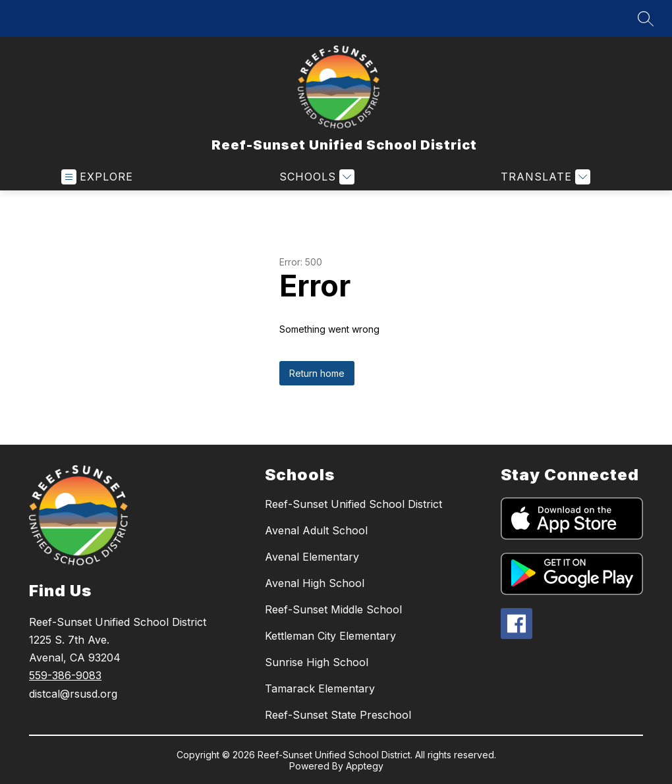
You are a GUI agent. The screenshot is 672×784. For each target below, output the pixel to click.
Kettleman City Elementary (330, 636)
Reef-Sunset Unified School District (353, 504)
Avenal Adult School (316, 530)
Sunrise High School (317, 662)
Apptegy (365, 766)
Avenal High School (315, 583)
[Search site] (646, 18)
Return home (317, 373)
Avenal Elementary (312, 557)
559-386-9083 (65, 675)
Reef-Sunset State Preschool (338, 715)
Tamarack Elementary (320, 688)
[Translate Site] (544, 177)
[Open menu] (97, 177)
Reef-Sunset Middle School (333, 609)
